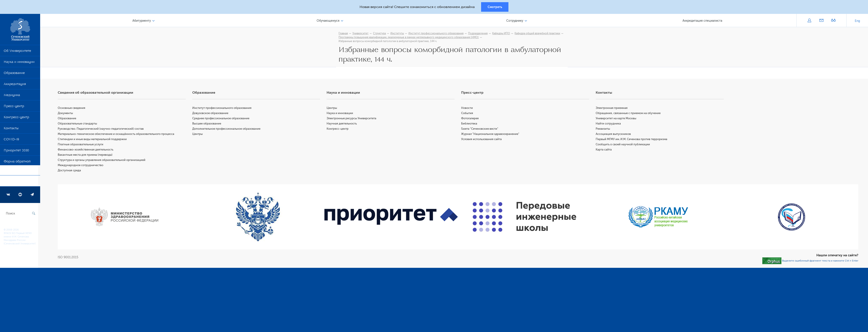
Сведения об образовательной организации (97, 94)
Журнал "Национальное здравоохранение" (491, 135)
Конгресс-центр (16, 119)
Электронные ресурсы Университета (353, 119)
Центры (199, 135)
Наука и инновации (19, 63)
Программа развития (20, 183)
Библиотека (470, 125)
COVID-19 (11, 141)
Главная (344, 34)
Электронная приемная (612, 109)
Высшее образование (208, 125)
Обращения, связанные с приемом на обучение (629, 114)
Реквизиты (603, 130)
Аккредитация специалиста (703, 21)
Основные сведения (73, 109)
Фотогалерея (471, 119)
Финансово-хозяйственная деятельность (87, 151)
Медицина (12, 96)
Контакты (11, 130)
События (468, 114)
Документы (67, 114)
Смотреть (495, 7)
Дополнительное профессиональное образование (228, 130)
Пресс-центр (14, 108)
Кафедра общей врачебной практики (538, 34)
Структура (381, 34)
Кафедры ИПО (502, 34)
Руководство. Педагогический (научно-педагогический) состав (103, 130)
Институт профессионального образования (223, 109)
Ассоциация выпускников (614, 135)
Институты (398, 34)
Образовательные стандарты (79, 125)
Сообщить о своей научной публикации (623, 145)
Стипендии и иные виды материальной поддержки (94, 140)
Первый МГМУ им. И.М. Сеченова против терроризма (632, 140)
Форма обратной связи (17, 167)
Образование (14, 74)
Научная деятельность (343, 125)
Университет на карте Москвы (617, 119)
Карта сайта (604, 151)
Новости (468, 109)
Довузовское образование (212, 114)
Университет (362, 34)
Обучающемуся (329, 21)
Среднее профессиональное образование (222, 119)
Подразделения (479, 34)
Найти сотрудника (609, 125)
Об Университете (17, 52)
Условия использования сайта (482, 140)
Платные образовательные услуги (82, 145)
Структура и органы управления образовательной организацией (104, 161)
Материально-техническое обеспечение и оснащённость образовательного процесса (118, 135)
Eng (857, 22)
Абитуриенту (143, 21)
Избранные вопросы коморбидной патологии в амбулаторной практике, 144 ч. (389, 42)
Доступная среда (71, 171)
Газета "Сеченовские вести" (481, 130)
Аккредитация (15, 85)
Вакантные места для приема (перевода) (87, 156)
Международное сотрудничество (82, 166)
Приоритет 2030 (16, 152)
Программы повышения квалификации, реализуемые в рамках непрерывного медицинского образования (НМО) (410, 38)
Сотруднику (515, 21)
